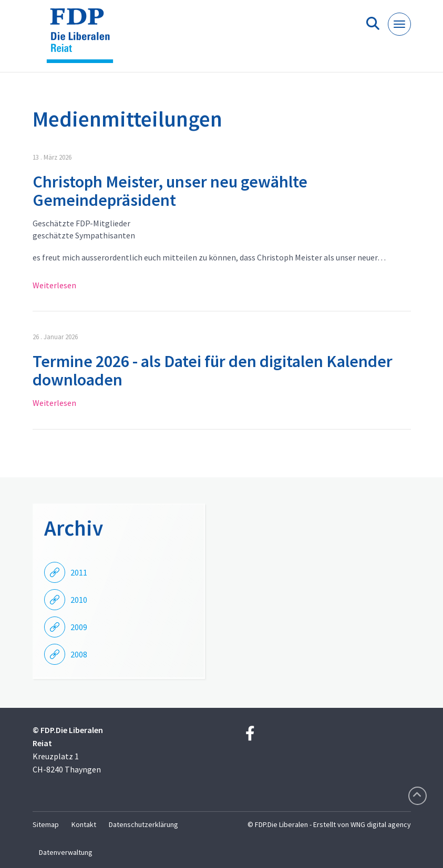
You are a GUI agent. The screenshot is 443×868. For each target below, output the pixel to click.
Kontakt (84, 824)
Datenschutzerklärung (143, 824)
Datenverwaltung (66, 852)
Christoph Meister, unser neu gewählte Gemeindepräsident (170, 191)
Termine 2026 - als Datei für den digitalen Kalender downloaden (213, 370)
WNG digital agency (381, 824)
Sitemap (46, 824)
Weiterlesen (54, 285)
